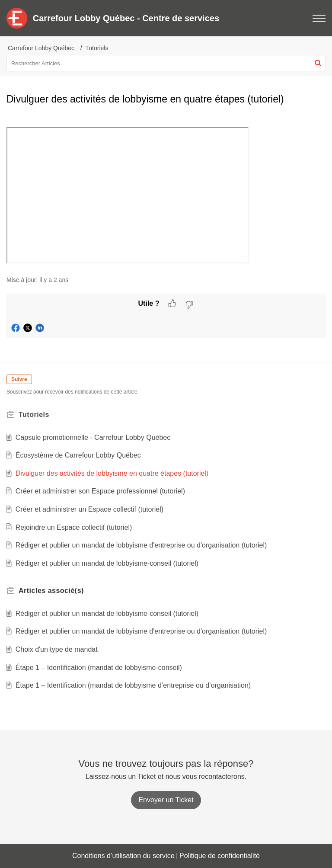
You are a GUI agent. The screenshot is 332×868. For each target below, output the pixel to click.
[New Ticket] (166, 800)
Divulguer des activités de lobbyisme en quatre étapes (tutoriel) (112, 473)
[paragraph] (166, 191)
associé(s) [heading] (51, 591)
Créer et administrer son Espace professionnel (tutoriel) (100, 491)
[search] (166, 63)
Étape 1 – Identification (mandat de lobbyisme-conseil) (99, 668)
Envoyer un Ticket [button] (166, 800)
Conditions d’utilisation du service (123, 856)
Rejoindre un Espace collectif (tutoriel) (74, 527)
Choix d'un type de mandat (57, 649)
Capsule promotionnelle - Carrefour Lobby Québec (93, 437)
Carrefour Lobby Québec (41, 48)
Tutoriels (97, 48)
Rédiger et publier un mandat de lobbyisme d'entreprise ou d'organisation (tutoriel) (141, 545)
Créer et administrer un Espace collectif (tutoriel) (89, 509)
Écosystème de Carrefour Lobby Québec (78, 455)
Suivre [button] (19, 379)
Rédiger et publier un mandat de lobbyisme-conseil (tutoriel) (107, 563)
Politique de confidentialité (220, 856)
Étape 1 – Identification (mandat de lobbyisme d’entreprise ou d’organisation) (133, 685)
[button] (318, 63)
